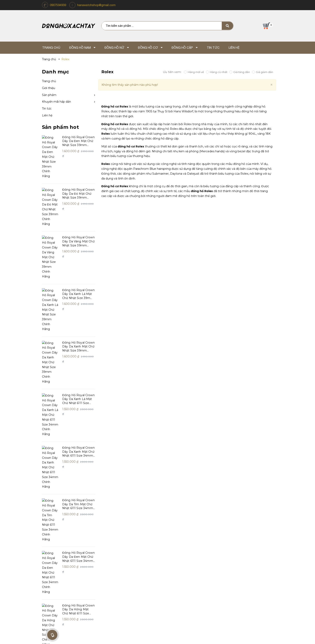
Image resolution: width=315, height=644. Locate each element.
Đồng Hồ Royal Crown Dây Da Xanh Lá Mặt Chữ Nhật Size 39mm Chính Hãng (78, 241)
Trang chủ (49, 81)
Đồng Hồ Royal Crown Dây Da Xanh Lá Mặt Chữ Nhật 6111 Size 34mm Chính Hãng (78, 308)
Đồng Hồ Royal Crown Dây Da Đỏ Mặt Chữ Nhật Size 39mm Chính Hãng (78, 175)
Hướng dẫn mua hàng (116, 531)
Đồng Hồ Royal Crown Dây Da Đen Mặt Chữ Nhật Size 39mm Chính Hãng (78, 141)
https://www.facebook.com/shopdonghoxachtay (257, 524)
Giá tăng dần (240, 72)
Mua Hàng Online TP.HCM (202, 586)
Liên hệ (47, 115)
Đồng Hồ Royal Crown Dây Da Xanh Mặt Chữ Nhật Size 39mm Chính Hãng (78, 275)
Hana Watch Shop (59, 522)
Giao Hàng (163, 556)
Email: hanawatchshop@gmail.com (113, 601)
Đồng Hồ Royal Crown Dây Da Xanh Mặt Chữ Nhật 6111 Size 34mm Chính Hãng (78, 341)
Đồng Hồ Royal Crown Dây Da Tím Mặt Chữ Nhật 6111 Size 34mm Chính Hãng (78, 375)
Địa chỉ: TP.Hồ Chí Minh (202, 591)
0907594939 (58, 5)
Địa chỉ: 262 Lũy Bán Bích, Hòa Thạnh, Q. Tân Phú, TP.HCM (113, 591)
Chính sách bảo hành (115, 543)
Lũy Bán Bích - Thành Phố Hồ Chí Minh (113, 586)
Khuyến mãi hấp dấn (56, 102)
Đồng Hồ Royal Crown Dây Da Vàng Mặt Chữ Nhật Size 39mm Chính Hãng (78, 208)
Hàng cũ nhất (217, 72)
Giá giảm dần (262, 72)
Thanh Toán (164, 543)
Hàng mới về (194, 72)
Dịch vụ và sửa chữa (114, 550)
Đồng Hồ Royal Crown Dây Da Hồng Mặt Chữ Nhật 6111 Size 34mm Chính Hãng (78, 441)
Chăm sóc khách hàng (120, 522)
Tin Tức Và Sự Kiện (169, 531)
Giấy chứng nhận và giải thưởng (66, 543)
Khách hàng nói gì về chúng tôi (66, 550)
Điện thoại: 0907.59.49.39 (113, 596)
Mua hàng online (168, 550)
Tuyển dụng (165, 537)
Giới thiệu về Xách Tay (58, 531)
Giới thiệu (49, 88)
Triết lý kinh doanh (56, 537)
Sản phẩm (49, 95)
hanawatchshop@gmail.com (96, 5)
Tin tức (47, 109)
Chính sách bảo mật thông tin (122, 556)
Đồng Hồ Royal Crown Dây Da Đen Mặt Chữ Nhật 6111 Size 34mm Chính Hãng (78, 408)
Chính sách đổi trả (112, 537)
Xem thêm (51, 471)
